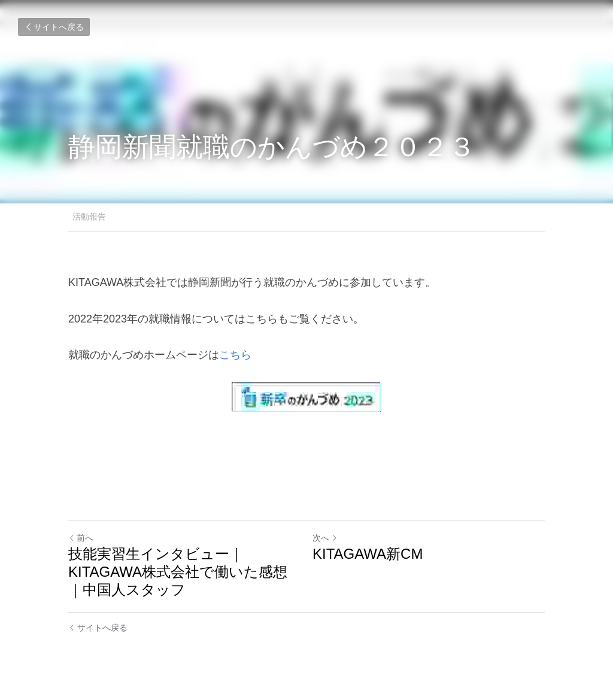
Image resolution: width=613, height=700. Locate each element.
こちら (235, 355)
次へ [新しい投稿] (325, 538)
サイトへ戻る (54, 27)
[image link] (306, 397)
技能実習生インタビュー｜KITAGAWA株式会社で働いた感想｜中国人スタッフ (178, 572)
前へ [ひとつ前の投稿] (81, 538)
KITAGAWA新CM (368, 554)
